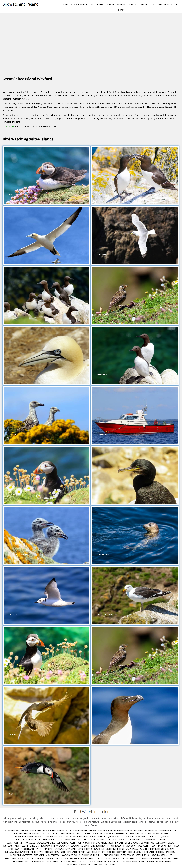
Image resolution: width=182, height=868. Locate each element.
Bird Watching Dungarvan (148, 858)
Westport (138, 830)
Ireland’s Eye (70, 861)
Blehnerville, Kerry (77, 864)
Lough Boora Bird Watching (91, 849)
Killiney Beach (47, 849)
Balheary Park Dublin (136, 833)
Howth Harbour (158, 846)
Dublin (100, 4)
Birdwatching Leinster (53, 830)
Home (65, 4)
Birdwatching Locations (82, 4)
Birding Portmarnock (55, 852)
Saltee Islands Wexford (21, 855)
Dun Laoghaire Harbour (102, 843)
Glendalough (118, 846)
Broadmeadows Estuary (137, 837)
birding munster (163, 861)
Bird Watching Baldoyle (87, 833)
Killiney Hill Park (126, 858)
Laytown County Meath (66, 849)
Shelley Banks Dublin (92, 855)
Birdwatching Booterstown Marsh (86, 837)
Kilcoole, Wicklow (30, 849)
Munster (121, 4)
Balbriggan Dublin (65, 833)
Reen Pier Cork (98, 852)
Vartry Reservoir (98, 861)
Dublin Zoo (83, 861)
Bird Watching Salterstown (47, 855)
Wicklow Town (38, 858)
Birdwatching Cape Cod (57, 858)
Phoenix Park (37, 852)
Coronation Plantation (155, 840)
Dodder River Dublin (66, 843)
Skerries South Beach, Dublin (135, 855)
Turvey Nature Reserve (161, 855)
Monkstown (111, 858)
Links (92, 858)
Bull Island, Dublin (159, 837)
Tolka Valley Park (170, 858)
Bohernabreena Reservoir (56, 837)
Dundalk (119, 843)
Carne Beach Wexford (52, 840)
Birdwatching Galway (40, 846)
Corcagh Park (17, 861)
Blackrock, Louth (116, 861)
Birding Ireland (148, 4)
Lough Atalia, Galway (129, 849)
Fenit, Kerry (132, 861)
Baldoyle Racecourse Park (112, 833)
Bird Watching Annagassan (27, 833)
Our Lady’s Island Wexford (17, 852)
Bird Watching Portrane (78, 852)
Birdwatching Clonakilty (131, 840)
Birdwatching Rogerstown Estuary (161, 852)
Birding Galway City (60, 846)
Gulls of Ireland (33, 861)
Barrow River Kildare (158, 833)
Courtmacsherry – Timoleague (21, 843)
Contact (120, 10)
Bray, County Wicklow (114, 837)
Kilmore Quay (13, 849)
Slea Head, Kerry (146, 861)
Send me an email (170, 818)
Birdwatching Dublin (31, 830)
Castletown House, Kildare (77, 840)
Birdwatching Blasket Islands (28, 837)
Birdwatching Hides (123, 830)
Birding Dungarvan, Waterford (140, 843)
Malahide (144, 849)
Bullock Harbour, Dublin (28, 840)
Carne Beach (8, 126)
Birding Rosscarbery (117, 852)
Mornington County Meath (163, 849)
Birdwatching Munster (77, 830)
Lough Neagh (112, 849)
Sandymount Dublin (71, 855)
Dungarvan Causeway (166, 843)
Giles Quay (103, 864)
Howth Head (173, 846)
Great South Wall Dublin (137, 846)
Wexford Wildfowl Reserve (16, 858)
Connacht (133, 4)
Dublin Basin (84, 843)
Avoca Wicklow (48, 833)
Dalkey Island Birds (46, 843)
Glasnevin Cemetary (80, 846)
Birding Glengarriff (100, 846)
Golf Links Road (135, 852)
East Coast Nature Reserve (16, 846)
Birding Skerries (112, 855)
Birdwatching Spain (78, 858)
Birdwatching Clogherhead (104, 840)
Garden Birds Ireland (168, 4)
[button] (46, 176)
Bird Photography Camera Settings (161, 830)
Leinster (110, 4)
